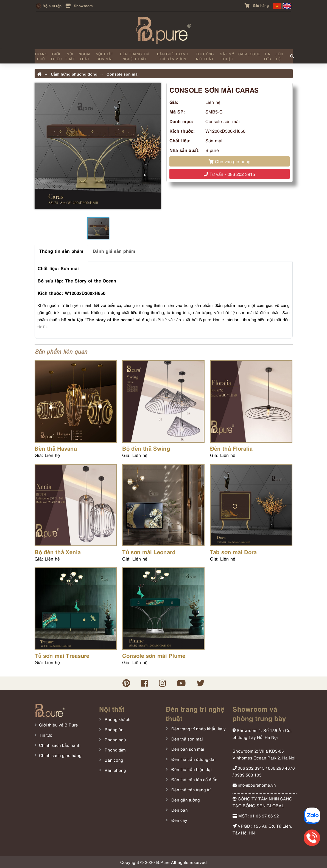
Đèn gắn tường (185, 800)
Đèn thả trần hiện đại (191, 769)
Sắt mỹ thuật (227, 56)
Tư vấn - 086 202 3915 (229, 174)
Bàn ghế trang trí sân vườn (173, 56)
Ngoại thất (85, 56)
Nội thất (70, 56)
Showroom (79, 5)
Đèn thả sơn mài (187, 739)
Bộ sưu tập (49, 5)
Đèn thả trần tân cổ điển (194, 779)
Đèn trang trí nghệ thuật (135, 56)
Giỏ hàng (257, 5)
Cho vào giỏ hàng (230, 161)
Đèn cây (179, 820)
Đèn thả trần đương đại (193, 759)
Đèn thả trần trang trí (190, 789)
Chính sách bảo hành (60, 745)
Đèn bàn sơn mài (187, 749)
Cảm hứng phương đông (71, 74)
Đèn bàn (179, 810)
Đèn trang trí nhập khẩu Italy (198, 728)
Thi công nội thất (205, 56)
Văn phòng (115, 770)
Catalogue (249, 54)
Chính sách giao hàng (60, 755)
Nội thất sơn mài (105, 56)
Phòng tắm (115, 750)
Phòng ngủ (115, 739)
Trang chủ (41, 56)
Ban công (113, 760)
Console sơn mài (119, 74)
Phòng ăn (114, 729)
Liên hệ (279, 56)
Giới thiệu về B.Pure (58, 725)
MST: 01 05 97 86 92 (256, 816)
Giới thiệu (56, 56)
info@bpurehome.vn (254, 785)
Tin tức (267, 56)
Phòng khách (117, 719)
